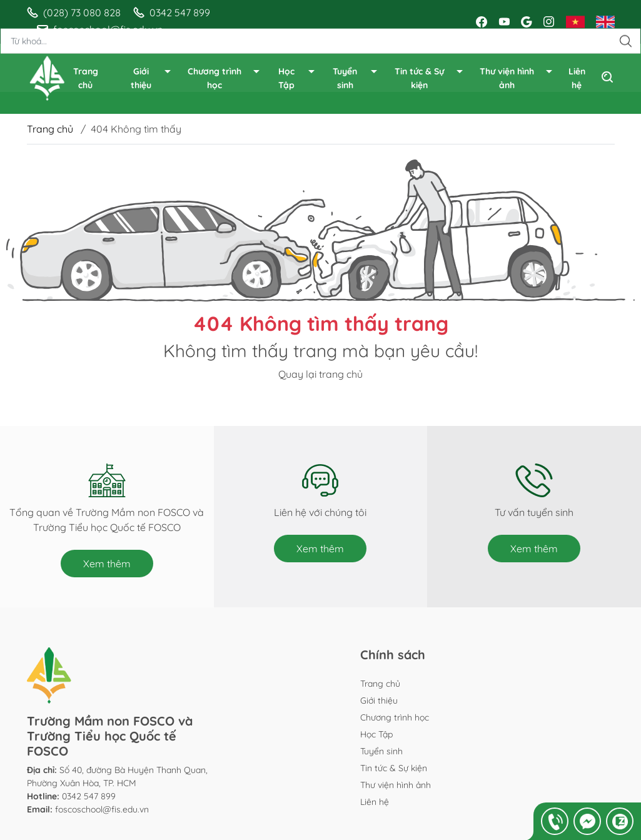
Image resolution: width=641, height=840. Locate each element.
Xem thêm (107, 564)
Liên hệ (577, 78)
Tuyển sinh (356, 79)
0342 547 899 (89, 796)
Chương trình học (225, 79)
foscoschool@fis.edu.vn (102, 809)
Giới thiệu (152, 79)
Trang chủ (86, 78)
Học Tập (297, 79)
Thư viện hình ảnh (517, 79)
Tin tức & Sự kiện (430, 79)
